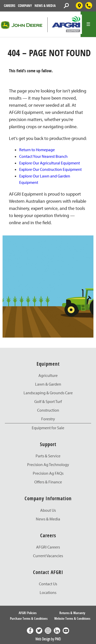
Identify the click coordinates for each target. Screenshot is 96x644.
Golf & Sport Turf (48, 401)
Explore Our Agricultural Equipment (50, 163)
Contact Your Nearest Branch (43, 156)
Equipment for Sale (48, 428)
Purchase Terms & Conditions (29, 618)
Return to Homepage (37, 150)
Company (25, 5)
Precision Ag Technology (48, 464)
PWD (58, 639)
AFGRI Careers (48, 547)
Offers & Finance (48, 482)
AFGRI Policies (28, 613)
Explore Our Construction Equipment (50, 169)
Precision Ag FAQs (48, 473)
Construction (48, 410)
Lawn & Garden (48, 384)
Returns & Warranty (72, 613)
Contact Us (48, 584)
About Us (48, 510)
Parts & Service (48, 456)
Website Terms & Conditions (72, 618)
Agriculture (48, 375)
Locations (48, 592)
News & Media (45, 5)
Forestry (48, 419)
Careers (10, 5)
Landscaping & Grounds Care (48, 393)
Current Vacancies (48, 556)
